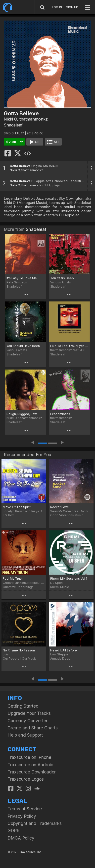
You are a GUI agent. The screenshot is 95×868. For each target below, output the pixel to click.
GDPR (14, 831)
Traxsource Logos (26, 779)
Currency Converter (27, 721)
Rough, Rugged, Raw (22, 414)
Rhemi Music (60, 587)
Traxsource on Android (30, 765)
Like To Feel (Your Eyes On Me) (69, 346)
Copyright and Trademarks (35, 823)
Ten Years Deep (62, 278)
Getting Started (23, 706)
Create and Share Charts (33, 728)
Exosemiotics (60, 414)
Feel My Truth (13, 579)
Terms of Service (25, 809)
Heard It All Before (64, 650)
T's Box (8, 515)
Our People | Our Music (20, 658)
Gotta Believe (20, 166)
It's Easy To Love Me (22, 278)
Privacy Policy (22, 816)
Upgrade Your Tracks (29, 713)
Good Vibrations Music (67, 515)
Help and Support (25, 735)
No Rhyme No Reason (19, 650)
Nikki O (10, 119)
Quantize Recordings (18, 587)
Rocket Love (60, 507)
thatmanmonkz (34, 119)
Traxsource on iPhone (29, 757)
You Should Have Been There (26, 346)
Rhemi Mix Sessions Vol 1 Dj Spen (71, 579)
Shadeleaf (13, 125)
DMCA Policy (21, 838)
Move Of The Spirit (17, 507)
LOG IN (57, 7)
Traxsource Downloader (32, 772)
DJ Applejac (53, 185)
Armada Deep (60, 658)
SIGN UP (72, 7)
